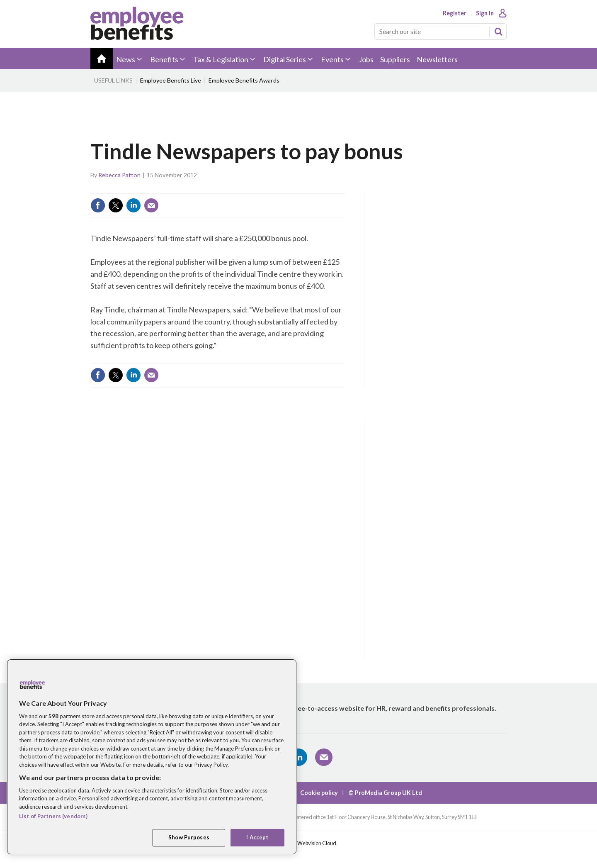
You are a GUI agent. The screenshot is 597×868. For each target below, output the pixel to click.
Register (455, 13)
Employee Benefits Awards (244, 80)
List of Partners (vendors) (53, 816)
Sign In (485, 13)
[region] (152, 757)
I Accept (257, 837)
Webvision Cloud (317, 843)
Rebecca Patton (119, 175)
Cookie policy (319, 793)
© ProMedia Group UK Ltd (385, 793)
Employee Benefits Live (171, 80)
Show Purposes (189, 837)
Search (498, 32)
